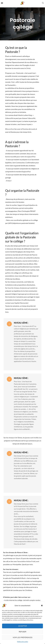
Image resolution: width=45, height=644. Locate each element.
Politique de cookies (23, 642)
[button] (42, 606)
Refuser (22, 632)
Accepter (23, 627)
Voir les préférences (23, 638)
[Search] (43, 3)
